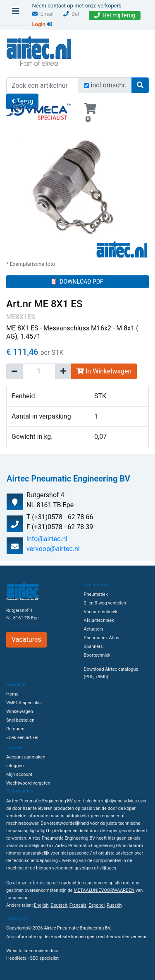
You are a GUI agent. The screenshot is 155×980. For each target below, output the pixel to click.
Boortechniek (97, 655)
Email (43, 14)
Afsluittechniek (99, 620)
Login (42, 24)
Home (12, 694)
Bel (71, 14)
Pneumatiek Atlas (102, 638)
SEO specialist (44, 958)
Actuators (94, 629)
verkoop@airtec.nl (53, 549)
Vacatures (26, 639)
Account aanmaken (26, 757)
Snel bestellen (20, 720)
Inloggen (15, 766)
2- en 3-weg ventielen (105, 603)
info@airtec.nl (47, 539)
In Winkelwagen (104, 371)
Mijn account (19, 774)
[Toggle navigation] (16, 13)
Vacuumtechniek (101, 612)
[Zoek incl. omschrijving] (87, 85)
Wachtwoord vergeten (28, 783)
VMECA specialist (24, 703)
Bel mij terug (115, 15)
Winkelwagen (20, 712)
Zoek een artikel (22, 738)
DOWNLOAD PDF (77, 282)
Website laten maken (27, 951)
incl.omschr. (109, 85)
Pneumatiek (96, 594)
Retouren (15, 729)
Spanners (93, 647)
